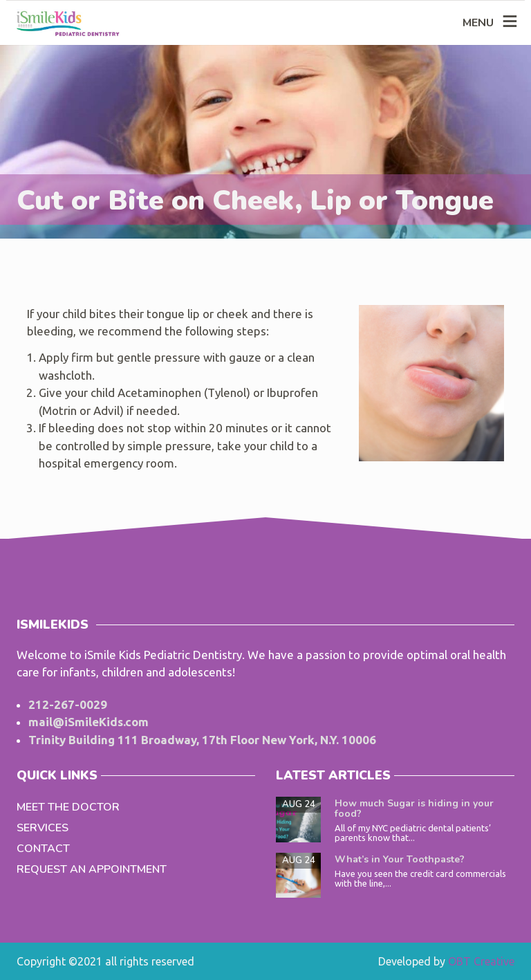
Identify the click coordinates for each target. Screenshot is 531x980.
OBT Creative (481, 961)
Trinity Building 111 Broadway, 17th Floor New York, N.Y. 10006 (202, 740)
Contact (43, 849)
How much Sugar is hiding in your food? (414, 808)
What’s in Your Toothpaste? (400, 859)
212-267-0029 (68, 704)
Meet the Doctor (68, 807)
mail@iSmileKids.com (88, 722)
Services (43, 828)
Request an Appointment (92, 869)
